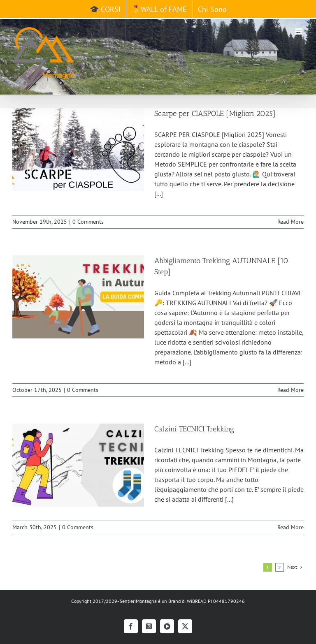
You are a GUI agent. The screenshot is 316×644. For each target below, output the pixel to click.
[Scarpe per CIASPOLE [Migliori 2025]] (78, 150)
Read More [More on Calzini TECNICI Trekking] (290, 527)
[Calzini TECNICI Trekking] (78, 465)
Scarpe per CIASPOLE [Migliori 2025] (215, 114)
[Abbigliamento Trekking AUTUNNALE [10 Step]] (78, 297)
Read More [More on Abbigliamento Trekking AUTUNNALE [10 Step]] (290, 390)
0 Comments (88, 222)
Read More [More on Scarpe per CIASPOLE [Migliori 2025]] (290, 222)
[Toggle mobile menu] (299, 31)
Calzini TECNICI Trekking (194, 429)
